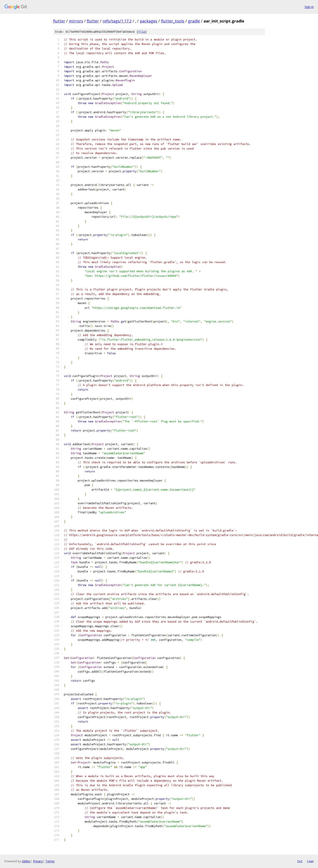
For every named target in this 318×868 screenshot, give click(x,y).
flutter (59, 21)
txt (300, 861)
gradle (194, 21)
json (310, 861)
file (142, 32)
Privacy (38, 861)
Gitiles (26, 861)
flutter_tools (173, 21)
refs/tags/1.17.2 (117, 21)
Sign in (309, 7)
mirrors (76, 21)
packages (149, 21)
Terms (50, 861)
